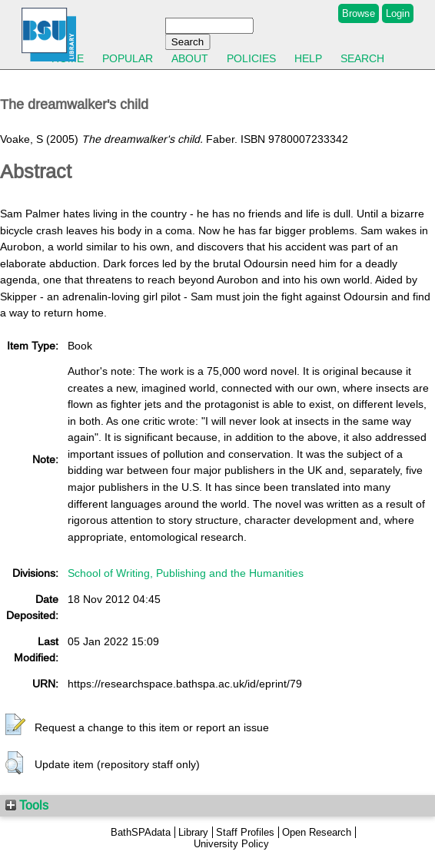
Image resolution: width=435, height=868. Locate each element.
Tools (27, 805)
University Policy (231, 844)
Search (362, 58)
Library (193, 832)
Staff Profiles (245, 832)
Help (308, 58)
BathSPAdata (141, 832)
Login (398, 13)
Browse (359, 13)
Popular (128, 58)
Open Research (317, 832)
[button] (15, 725)
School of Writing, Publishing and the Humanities (186, 573)
